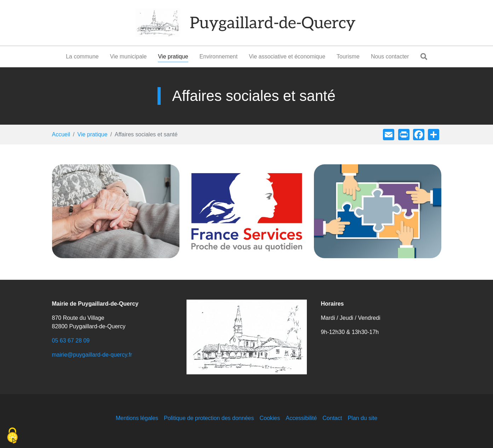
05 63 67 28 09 (71, 341)
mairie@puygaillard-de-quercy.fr (92, 355)
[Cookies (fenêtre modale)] (12, 436)
